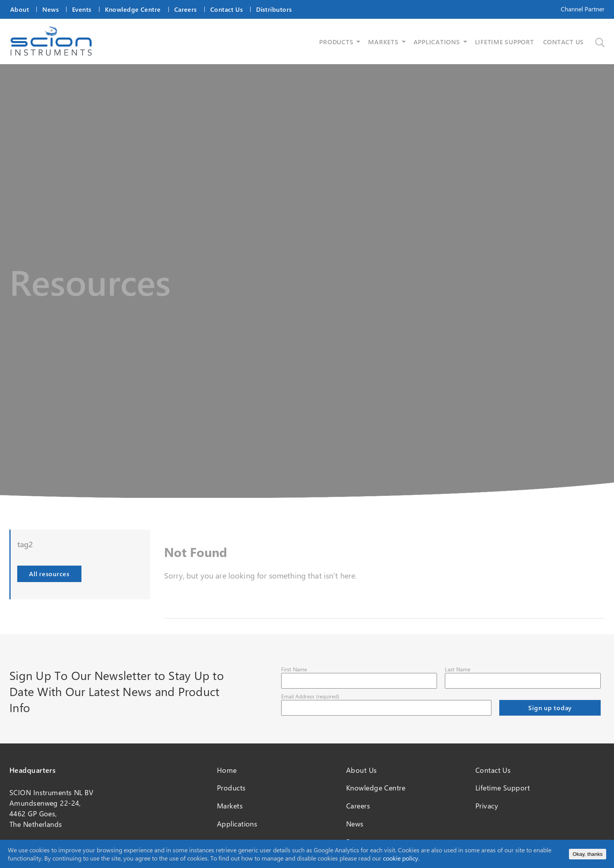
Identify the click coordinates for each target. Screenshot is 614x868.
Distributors (274, 9)
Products (231, 788)
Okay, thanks (588, 854)
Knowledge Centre (133, 9)
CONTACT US (564, 42)
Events (82, 9)
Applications (237, 824)
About (20, 9)
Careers (186, 9)
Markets (230, 806)
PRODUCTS (336, 42)
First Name (294, 669)
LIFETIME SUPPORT (505, 42)
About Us (362, 770)
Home (227, 770)
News (51, 9)
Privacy (487, 806)
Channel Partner (583, 9)
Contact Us (227, 9)
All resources (49, 574)
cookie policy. (401, 858)
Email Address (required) (310, 696)
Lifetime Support (503, 788)
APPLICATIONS (437, 42)
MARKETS (383, 42)
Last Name (458, 669)
